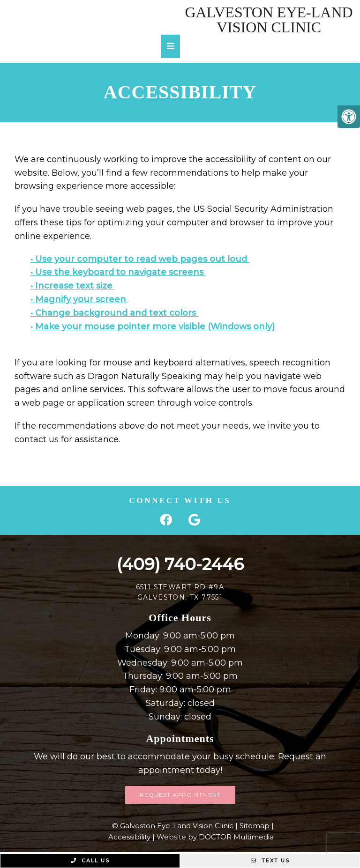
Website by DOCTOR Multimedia (215, 837)
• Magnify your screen (79, 299)
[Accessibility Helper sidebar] (349, 117)
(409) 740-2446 (180, 564)
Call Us (90, 861)
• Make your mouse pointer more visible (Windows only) (153, 326)
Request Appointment (180, 795)
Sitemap (255, 826)
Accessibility (129, 837)
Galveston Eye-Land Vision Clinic (269, 20)
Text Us (270, 861)
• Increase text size (73, 286)
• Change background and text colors (114, 313)
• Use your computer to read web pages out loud (140, 259)
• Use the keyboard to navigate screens (118, 272)
